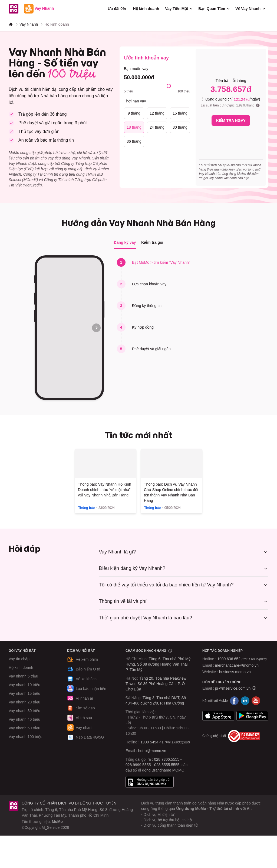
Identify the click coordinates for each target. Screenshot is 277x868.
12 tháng (157, 113)
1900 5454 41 (152, 742)
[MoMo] (11, 24)
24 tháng (157, 127)
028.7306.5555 (167, 759)
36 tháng (134, 141)
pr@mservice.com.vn (233, 688)
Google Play (252, 716)
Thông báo (86, 508)
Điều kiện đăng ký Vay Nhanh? (184, 568)
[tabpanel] (138, 328)
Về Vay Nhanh (251, 9)
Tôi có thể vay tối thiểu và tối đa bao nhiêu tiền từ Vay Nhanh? (184, 585)
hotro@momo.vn (152, 751)
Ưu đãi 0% (117, 9)
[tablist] (139, 243)
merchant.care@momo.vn (237, 665)
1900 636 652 (242, 659)
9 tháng (134, 113)
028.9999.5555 (138, 765)
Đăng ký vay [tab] (125, 242)
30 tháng (180, 127)
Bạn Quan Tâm (214, 9)
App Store (218, 716)
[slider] (169, 86)
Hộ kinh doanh (146, 9)
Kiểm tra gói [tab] (152, 242)
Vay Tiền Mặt (179, 9)
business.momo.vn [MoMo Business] (235, 672)
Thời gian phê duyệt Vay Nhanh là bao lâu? (184, 618)
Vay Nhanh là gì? (184, 552)
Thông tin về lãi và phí (184, 601)
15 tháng (180, 113)
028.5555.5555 (167, 765)
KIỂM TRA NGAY (231, 121)
